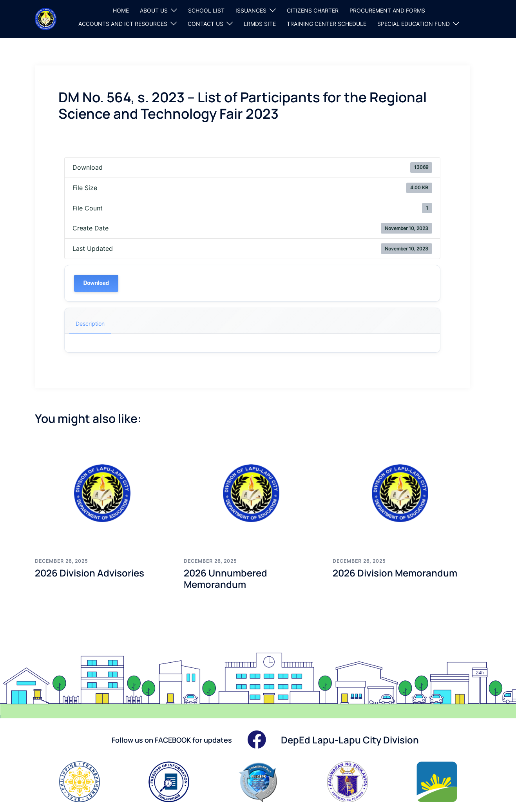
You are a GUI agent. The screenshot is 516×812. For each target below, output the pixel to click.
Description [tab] (90, 324)
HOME (121, 10)
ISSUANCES (251, 10)
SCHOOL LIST (206, 10)
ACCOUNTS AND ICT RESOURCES (123, 24)
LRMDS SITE (260, 24)
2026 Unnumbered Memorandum (225, 578)
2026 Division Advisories (90, 573)
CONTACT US (205, 24)
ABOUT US (154, 10)
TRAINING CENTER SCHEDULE (327, 24)
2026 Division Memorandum (395, 573)
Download (96, 283)
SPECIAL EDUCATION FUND (414, 24)
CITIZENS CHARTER (313, 10)
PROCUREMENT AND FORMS (387, 10)
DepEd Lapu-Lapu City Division (350, 740)
